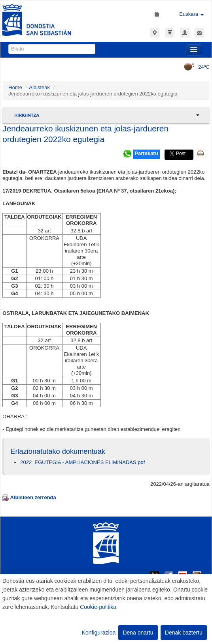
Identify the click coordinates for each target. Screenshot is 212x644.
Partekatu (146, 153)
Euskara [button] (191, 14)
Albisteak (39, 87)
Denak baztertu (184, 633)
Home (15, 87)
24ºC (194, 67)
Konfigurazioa (99, 633)
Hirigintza (27, 115)
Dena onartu (138, 633)
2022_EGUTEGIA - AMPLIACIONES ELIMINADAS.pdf (82, 462)
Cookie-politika (98, 607)
